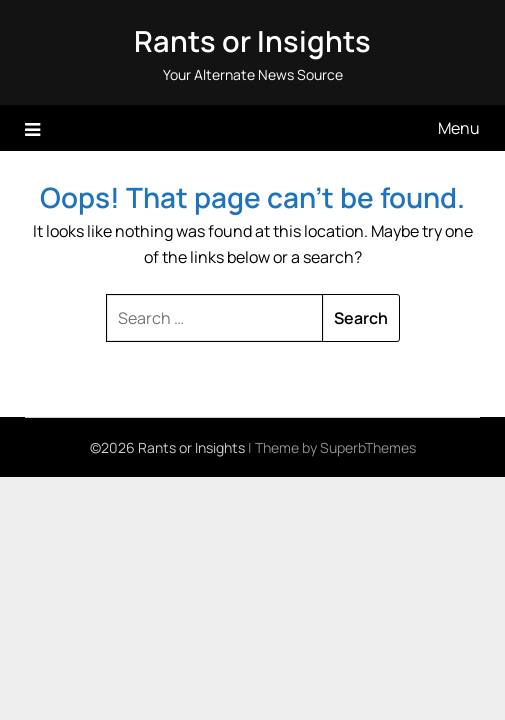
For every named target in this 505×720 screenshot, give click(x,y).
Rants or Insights (252, 41)
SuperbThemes (368, 447)
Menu (459, 128)
